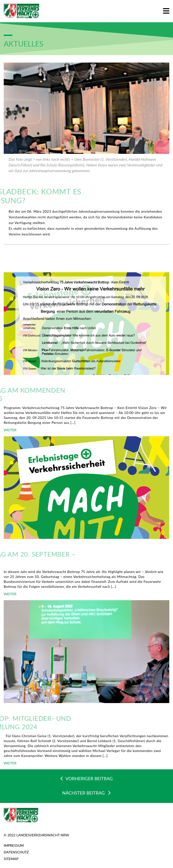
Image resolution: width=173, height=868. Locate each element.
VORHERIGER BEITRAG (86, 778)
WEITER (10, 430)
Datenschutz (16, 852)
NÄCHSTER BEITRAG (87, 793)
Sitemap (11, 859)
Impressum (14, 845)
